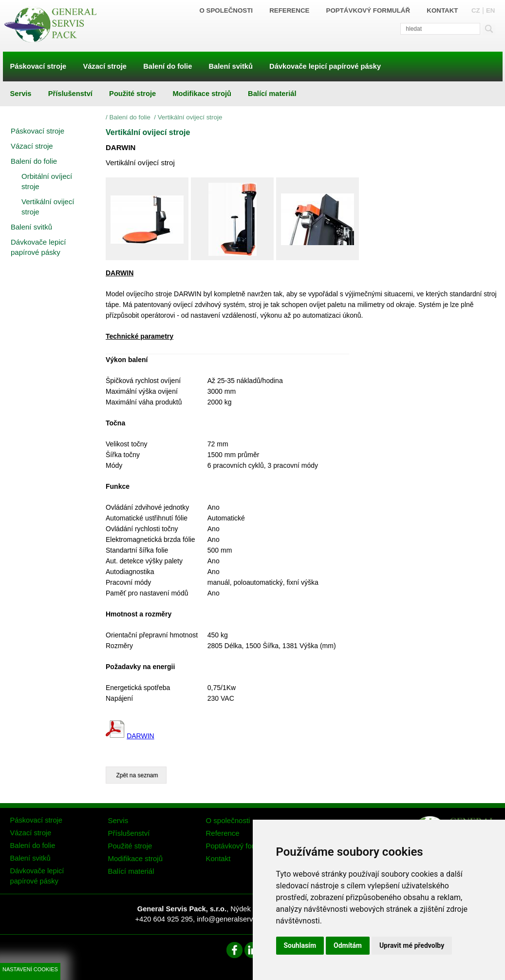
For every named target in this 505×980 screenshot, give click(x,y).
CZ (476, 10)
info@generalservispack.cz (239, 919)
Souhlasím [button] (300, 945)
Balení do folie (131, 117)
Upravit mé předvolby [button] (412, 945)
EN (491, 10)
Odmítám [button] (348, 945)
